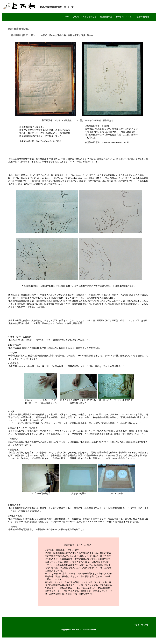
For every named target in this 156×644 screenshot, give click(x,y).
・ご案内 (75, 17)
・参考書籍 (120, 17)
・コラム (129, 17)
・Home (65, 17)
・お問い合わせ (142, 17)
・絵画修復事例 (106, 17)
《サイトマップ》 (141, 625)
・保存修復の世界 (89, 17)
